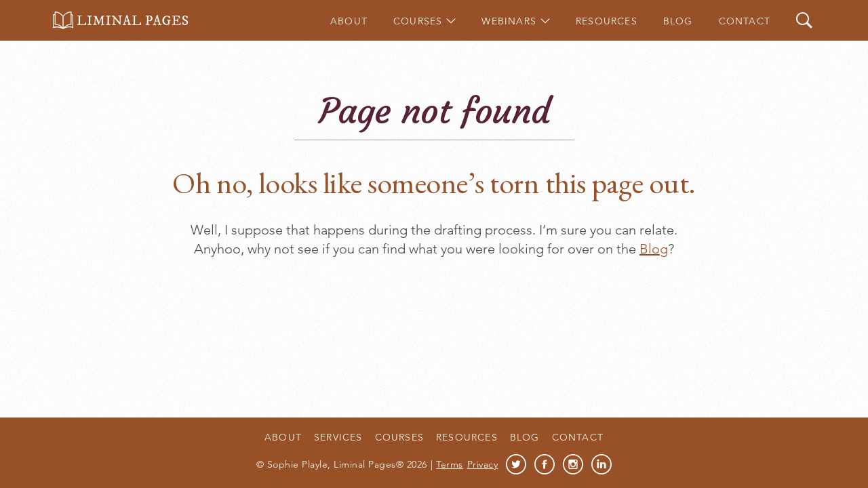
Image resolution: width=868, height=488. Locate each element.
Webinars (509, 21)
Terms (450, 464)
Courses (418, 21)
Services (338, 437)
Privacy (483, 464)
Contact (745, 21)
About (349, 21)
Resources (607, 21)
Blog (678, 21)
